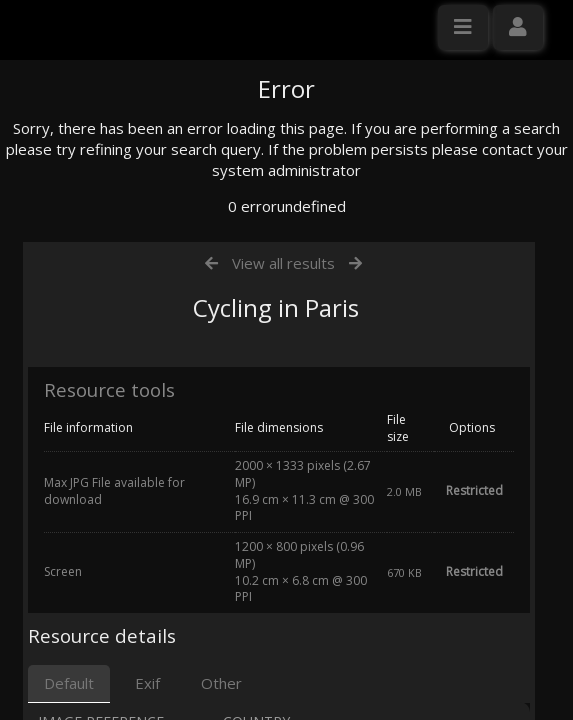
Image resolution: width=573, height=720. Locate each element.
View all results (283, 453)
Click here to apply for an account (129, 364)
